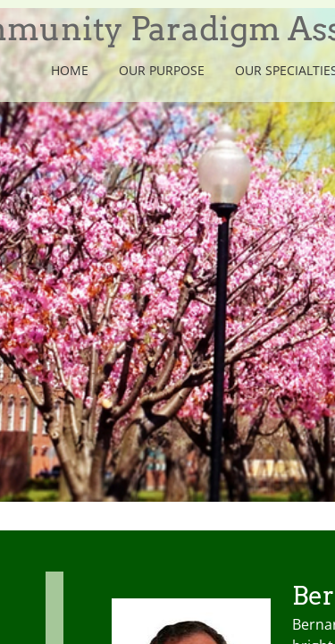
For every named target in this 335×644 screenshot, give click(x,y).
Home (70, 70)
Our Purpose (162, 70)
